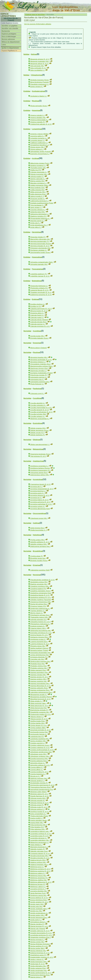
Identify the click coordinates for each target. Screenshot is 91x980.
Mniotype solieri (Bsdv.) (39, 792)
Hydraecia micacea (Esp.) (40, 637)
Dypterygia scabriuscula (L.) (40, 608)
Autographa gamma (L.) (39, 377)
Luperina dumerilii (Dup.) (39, 642)
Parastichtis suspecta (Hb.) (40, 712)
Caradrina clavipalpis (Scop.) (41, 591)
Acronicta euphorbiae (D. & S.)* (41, 504)
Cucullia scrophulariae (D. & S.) (42, 412)
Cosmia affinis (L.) (37, 770)
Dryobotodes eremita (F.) (39, 783)
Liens (4, 45)
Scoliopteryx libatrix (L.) (39, 96)
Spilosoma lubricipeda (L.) (40, 214)
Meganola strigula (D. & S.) (40, 59)
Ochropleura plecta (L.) (39, 922)
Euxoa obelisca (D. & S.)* (39, 898)
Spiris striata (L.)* (37, 207)
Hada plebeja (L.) (37, 845)
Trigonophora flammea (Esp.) (41, 787)
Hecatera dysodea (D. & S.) (40, 858)
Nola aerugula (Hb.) (37, 66)
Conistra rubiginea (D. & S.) (40, 748)
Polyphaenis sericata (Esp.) (40, 615)
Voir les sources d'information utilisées (38, 24)
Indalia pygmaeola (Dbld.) (39, 185)
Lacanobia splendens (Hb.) (40, 840)
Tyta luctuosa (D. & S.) (38, 456)
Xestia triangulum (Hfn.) (39, 962)
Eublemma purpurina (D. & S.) (41, 295)
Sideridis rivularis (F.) (38, 849)
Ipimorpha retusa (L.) (38, 763)
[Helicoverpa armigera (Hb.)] (40, 546)
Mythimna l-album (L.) (38, 887)
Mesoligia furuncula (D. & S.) (41, 699)
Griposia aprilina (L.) (38, 781)
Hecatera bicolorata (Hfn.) (40, 856)
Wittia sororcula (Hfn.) (38, 192)
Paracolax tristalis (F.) (38, 237)
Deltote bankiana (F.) (38, 435)
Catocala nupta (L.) (37, 317)
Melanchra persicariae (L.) (40, 842)
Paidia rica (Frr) (36, 170)
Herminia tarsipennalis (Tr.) (40, 241)
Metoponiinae (38, 449)
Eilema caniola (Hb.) (38, 181)
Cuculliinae (37, 398)
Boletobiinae (37, 281)
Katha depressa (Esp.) (38, 194)
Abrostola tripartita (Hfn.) (39, 357)
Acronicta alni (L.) (36, 487)
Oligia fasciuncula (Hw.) (39, 708)
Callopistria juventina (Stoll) (40, 570)
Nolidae (26, 54)
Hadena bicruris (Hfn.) (38, 860)
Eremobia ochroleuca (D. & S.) (41, 633)
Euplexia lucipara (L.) (38, 626)
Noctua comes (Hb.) (38, 942)
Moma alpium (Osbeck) (39, 348)
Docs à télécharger (9, 36)
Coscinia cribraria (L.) (38, 210)
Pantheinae (37, 389)
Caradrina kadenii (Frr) (38, 589)
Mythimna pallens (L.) (38, 873)
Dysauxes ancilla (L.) (38, 199)
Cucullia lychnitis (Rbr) (38, 414)
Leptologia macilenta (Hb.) (40, 739)
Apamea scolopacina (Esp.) (40, 690)
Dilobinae (37, 440)
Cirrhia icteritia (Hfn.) (38, 723)
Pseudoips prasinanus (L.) (40, 84)
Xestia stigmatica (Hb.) (38, 966)
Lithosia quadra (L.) (37, 177)
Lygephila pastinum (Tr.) (39, 274)
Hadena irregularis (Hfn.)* (39, 865)
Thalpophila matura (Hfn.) (39, 617)
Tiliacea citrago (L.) (37, 717)
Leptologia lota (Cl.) (37, 737)
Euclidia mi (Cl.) (36, 306)
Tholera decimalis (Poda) (39, 816)
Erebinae (35, 299)
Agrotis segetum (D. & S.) (39, 902)
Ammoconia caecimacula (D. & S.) (42, 785)
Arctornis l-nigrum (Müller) (39, 134)
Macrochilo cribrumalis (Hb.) (40, 239)
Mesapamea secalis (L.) (39, 695)
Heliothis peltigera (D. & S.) (40, 542)
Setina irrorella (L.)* (37, 196)
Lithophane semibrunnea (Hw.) (41, 752)
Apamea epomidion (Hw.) (39, 672)
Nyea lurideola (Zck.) (38, 188)
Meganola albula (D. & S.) (40, 64)
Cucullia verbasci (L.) (38, 416)
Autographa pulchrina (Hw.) (40, 382)
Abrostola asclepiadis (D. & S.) (41, 360)
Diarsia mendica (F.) (38, 924)
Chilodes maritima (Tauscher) (41, 600)
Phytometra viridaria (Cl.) (39, 288)
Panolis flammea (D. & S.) (40, 796)
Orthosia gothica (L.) (38, 809)
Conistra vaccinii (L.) (38, 743)
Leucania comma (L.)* (38, 889)
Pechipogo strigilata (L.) (39, 250)
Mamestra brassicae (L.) (39, 847)
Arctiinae (35, 158)
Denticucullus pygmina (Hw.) (40, 661)
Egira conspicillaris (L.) (38, 814)
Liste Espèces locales (10, 23)
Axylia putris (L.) (36, 920)
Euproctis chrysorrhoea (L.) (40, 154)
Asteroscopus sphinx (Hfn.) (40, 475)
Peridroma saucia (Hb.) (39, 895)
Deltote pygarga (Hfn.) (38, 428)
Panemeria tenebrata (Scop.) (41, 454)
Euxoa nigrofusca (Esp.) (39, 900)
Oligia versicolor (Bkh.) (38, 703)
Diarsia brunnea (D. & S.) (39, 926)
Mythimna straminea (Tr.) (39, 878)
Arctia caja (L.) (35, 223)
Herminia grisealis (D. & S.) (40, 246)
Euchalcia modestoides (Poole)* (42, 373)
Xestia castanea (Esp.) (38, 968)
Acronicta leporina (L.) (38, 491)
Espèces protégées (9, 34)
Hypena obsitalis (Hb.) (38, 118)
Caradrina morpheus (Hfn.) (40, 586)
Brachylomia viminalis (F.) (39, 710)
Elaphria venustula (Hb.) (39, 584)
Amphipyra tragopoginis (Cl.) (40, 470)
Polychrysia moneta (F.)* (39, 375)
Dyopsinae (37, 343)
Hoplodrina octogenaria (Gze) (41, 593)
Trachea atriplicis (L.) (38, 611)
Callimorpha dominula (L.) (40, 201)
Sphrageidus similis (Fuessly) (41, 152)
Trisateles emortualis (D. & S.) (41, 292)
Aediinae (36, 523)
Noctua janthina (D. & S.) (39, 946)
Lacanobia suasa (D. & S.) (40, 836)
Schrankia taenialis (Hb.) (39, 264)
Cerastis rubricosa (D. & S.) (40, 931)
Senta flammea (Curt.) (38, 893)
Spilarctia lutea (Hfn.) (38, 212)
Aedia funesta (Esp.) (38, 528)
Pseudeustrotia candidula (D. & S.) (43, 580)
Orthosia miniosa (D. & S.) (40, 803)
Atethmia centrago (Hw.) (39, 778)
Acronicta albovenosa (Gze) (40, 509)
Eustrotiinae (38, 423)
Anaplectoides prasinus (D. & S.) (42, 957)
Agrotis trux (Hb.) (36, 911)
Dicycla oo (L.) (35, 776)
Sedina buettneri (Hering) (39, 648)
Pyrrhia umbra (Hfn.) (38, 540)
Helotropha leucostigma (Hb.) (41, 631)
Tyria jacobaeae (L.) (37, 205)
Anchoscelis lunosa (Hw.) (39, 732)
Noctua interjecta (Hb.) (38, 951)
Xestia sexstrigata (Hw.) (39, 970)
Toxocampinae (38, 269)
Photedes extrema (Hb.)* (39, 668)
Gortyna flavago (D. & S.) (39, 635)
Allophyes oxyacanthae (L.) (40, 419)
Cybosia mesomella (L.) (39, 172)
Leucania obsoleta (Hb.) (39, 891)
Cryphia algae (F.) (37, 556)
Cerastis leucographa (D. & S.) (41, 933)
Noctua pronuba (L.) (38, 940)
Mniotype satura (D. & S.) (39, 794)
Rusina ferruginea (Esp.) (39, 604)
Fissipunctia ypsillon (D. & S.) (41, 714)
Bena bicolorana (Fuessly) (40, 82)
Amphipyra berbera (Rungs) (40, 468)
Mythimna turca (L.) (37, 867)
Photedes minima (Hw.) (39, 666)
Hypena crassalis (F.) (38, 122)
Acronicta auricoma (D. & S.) (40, 502)
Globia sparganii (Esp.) (38, 670)
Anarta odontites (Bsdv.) (39, 820)
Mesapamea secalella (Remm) (41, 697)
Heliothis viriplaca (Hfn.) (39, 544)
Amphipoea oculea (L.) (38, 639)
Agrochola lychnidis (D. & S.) (40, 730)
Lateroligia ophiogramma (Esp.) (42, 692)
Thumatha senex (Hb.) (38, 168)
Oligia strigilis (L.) (37, 701)
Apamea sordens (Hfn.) (38, 679)
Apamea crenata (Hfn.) (38, 675)
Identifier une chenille (10, 28)
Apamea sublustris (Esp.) (39, 688)
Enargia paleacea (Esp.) (39, 761)
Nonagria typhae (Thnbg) (39, 650)
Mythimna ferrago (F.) (38, 884)
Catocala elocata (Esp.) (39, 322)
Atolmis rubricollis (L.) (38, 179)
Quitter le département (10, 48)
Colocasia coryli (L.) (37, 393)
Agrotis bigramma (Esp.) (39, 918)
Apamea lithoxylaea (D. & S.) (41, 686)
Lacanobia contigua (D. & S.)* (41, 834)
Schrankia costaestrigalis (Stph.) (42, 262)
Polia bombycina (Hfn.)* (39, 825)
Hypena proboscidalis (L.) (39, 120)
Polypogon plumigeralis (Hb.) (41, 248)
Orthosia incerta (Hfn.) (38, 798)
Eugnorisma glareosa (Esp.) (40, 975)
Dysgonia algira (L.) (37, 313)
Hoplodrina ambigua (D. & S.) (41, 597)
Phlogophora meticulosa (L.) (40, 624)
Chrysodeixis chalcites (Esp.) (41, 364)
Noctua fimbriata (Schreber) (40, 944)
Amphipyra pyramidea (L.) (39, 466)
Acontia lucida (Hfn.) (37, 336)
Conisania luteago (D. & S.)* (40, 853)
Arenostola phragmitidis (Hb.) (41, 653)
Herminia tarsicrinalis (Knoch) (41, 244)
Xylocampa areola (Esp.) (39, 473)
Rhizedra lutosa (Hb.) (38, 646)
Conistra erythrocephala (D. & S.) (42, 750)
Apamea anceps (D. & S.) (39, 677)
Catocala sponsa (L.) (38, 324)
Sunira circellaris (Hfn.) (38, 741)
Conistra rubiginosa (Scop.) (40, 745)
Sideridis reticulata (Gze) (39, 851)
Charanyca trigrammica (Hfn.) (41, 602)
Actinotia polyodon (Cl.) (38, 620)
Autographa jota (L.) (37, 380)
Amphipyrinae (38, 461)
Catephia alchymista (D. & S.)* (41, 309)
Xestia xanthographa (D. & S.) (41, 973)
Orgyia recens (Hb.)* (38, 147)
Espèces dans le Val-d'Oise (35, 15)
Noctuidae (27, 331)
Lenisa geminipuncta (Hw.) (40, 655)
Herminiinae (37, 232)
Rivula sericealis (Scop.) (39, 106)
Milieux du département (11, 42)
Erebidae (27, 91)
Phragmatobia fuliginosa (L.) (40, 218)
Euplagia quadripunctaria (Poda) (42, 203)
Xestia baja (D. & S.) (38, 964)
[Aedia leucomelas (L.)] (39, 530)
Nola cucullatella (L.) (38, 70)
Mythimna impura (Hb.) (38, 876)
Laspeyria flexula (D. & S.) (40, 290)
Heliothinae (37, 535)
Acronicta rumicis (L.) (38, 506)
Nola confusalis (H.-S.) (38, 68)
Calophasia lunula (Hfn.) (39, 518)
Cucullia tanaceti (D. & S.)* (40, 410)
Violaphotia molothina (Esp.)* (41, 937)
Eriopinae (37, 565)
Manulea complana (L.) (39, 183)
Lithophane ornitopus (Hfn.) (40, 756)
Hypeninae (36, 110)
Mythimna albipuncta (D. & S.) (41, 882)
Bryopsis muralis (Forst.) (39, 561)
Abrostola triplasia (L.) (38, 362)
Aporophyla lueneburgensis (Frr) (42, 789)
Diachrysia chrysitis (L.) (39, 371)
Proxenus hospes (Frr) (38, 606)
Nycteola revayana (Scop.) (40, 80)
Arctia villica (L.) (36, 227)
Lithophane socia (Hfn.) (39, 754)
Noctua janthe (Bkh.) (38, 948)
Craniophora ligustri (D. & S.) (41, 484)
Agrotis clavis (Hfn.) (37, 904)
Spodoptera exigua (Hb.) (39, 582)
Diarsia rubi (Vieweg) (38, 929)
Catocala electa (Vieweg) (39, 320)
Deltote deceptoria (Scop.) (40, 430)
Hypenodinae (37, 257)
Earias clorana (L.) (37, 87)
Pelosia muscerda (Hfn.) (39, 174)
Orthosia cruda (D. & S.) (39, 807)
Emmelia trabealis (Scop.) (40, 338)
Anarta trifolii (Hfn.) (37, 823)
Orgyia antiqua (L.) (37, 149)
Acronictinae (38, 479)
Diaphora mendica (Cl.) (39, 216)
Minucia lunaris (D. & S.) (39, 311)
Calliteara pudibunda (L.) (39, 143)
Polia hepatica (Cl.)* (37, 827)
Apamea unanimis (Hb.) (39, 681)
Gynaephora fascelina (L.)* (40, 145)
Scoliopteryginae (38, 91)
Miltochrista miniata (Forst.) (40, 163)
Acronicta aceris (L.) (37, 493)
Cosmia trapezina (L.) (38, 774)
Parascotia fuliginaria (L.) (39, 286)
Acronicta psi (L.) (36, 498)
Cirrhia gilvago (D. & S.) (39, 725)
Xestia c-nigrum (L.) (37, 959)
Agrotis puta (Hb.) (37, 906)
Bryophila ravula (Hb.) (38, 558)
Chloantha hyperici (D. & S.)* (41, 622)
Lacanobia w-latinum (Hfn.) (40, 831)
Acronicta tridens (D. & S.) (39, 500)
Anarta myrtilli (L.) (37, 818)
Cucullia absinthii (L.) (38, 403)
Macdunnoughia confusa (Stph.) (42, 366)
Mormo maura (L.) (37, 613)
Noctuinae (37, 575)
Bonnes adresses (8, 39)
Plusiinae (36, 352)
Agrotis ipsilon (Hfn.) (37, 915)
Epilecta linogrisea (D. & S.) (40, 953)
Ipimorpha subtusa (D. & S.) (40, 765)
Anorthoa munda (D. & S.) (39, 812)
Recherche (6, 31)
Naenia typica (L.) (37, 977)
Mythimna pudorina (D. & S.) (40, 871)
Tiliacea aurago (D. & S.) (39, 719)
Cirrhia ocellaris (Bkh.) (38, 728)
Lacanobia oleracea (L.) (39, 838)
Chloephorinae (37, 75)
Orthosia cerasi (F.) (37, 805)
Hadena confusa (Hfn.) (38, 862)
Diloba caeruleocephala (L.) (40, 445)
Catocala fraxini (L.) (37, 315)
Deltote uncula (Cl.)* (38, 433)
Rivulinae (36, 101)
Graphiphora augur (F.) (38, 955)
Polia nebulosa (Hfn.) (38, 829)
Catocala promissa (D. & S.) (40, 326)
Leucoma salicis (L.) (38, 136)
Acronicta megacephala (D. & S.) (42, 489)
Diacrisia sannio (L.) (37, 221)
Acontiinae (37, 331)
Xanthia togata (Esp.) (38, 721)
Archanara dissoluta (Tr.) (39, 657)
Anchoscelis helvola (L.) (39, 734)
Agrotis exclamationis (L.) (39, 913)
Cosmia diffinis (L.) (37, 767)
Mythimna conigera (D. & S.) (40, 869)
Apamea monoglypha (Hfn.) (40, 684)
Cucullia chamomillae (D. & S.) (41, 408)
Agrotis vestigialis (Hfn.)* (39, 909)
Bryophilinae (38, 551)
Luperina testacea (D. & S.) (40, 644)
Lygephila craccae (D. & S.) (40, 276)
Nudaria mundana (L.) (38, 165)
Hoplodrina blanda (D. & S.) (40, 595)
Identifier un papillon (9, 26)
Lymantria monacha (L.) (39, 138)
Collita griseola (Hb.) (38, 190)
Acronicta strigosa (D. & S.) (40, 495)
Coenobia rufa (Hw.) (38, 659)
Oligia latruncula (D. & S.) (39, 706)
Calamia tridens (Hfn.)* (38, 628)
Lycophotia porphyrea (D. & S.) (41, 935)
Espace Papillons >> (9, 51)
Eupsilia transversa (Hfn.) (39, 759)
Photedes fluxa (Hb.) (38, 664)
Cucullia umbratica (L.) (38, 405)
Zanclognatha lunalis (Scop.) (41, 252)
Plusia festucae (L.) (37, 384)
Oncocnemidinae (39, 513)
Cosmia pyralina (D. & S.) (39, 772)
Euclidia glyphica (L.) (38, 304)
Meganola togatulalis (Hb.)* (40, 61)
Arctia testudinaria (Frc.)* (39, 225)
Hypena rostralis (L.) (38, 115)
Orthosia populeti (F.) (38, 801)
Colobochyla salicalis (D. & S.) (41, 124)
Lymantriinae (37, 129)
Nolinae (34, 54)
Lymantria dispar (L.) (38, 140)
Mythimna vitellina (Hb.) (39, 880)
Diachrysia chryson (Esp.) (39, 368)
